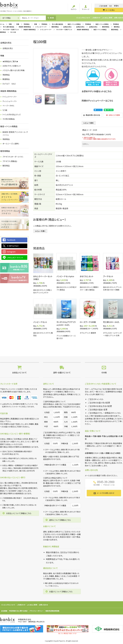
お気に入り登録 (113, 115)
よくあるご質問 (107, 18)
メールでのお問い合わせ (104, 493)
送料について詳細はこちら (60, 520)
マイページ (86, 8)
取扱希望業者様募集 (52, 611)
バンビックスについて (83, 18)
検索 (51, 18)
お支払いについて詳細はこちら (19, 513)
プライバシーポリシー (36, 611)
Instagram (11, 252)
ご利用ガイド (96, 18)
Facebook (11, 240)
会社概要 (4, 611)
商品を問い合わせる (92, 115)
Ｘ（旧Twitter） (13, 246)
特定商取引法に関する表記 (18, 611)
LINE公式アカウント (15, 257)
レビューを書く (89, 123)
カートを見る (109, 10)
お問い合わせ (118, 18)
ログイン (74, 8)
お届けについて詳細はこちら (61, 591)
